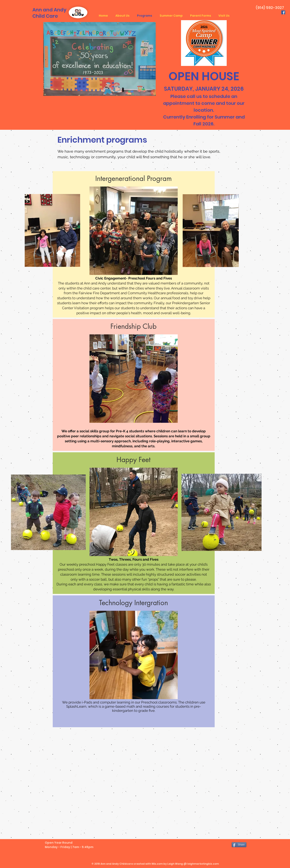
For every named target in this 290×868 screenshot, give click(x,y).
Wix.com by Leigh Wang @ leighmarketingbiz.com (185, 864)
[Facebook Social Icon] (283, 12)
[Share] (239, 845)
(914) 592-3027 (270, 8)
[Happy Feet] (134, 460)
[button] (134, 179)
